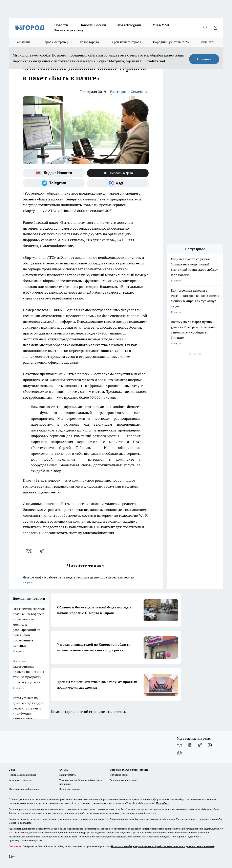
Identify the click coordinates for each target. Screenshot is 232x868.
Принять (204, 59)
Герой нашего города (126, 42)
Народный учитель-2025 (171, 42)
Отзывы (64, 770)
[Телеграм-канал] (54, 183)
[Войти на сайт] (215, 28)
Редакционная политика (123, 780)
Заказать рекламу (69, 30)
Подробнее (163, 803)
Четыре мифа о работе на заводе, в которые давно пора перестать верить (86, 580)
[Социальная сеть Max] (118, 183)
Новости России (93, 25)
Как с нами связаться (21, 780)
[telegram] (43, 551)
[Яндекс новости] (54, 173)
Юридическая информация (24, 789)
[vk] (29, 551)
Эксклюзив (23, 42)
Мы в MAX (161, 25)
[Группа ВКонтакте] (180, 745)
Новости (61, 25)
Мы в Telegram (129, 25)
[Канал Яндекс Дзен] (118, 173)
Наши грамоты (68, 775)
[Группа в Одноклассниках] (190, 745)
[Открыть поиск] (205, 28)
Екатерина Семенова (129, 92)
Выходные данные (70, 789)
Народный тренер (56, 42)
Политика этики (119, 775)
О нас (12, 770)
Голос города (90, 42)
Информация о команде (22, 775)
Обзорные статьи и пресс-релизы (129, 770)
